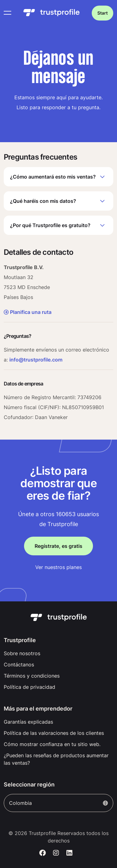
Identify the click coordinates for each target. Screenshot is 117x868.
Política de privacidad (29, 687)
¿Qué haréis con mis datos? (58, 201)
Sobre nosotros (22, 653)
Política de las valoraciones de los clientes (54, 733)
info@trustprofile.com (36, 360)
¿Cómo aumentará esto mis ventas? (58, 177)
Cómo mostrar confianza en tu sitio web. (52, 744)
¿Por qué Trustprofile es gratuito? (58, 225)
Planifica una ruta (28, 312)
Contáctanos (19, 665)
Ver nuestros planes (58, 567)
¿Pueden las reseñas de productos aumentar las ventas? (56, 759)
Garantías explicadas (28, 722)
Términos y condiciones (32, 676)
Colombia (58, 803)
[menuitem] (58, 653)
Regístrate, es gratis (58, 546)
